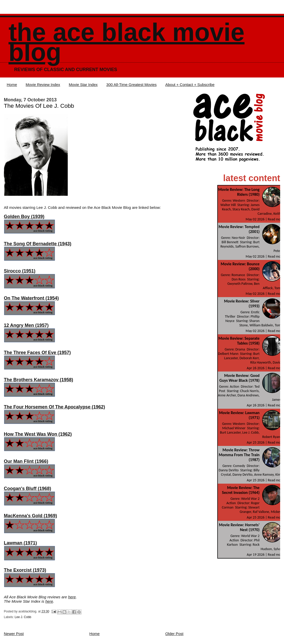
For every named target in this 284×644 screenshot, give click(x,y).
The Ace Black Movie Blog (126, 42)
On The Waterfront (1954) (31, 298)
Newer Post (14, 634)
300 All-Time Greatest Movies (131, 85)
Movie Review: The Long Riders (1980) (239, 192)
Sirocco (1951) (20, 271)
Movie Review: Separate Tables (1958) (239, 341)
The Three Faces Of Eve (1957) (37, 353)
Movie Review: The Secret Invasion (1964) (241, 490)
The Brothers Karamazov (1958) (38, 380)
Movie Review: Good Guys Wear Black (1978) (239, 378)
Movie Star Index (83, 85)
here (72, 597)
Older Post (174, 634)
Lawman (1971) (20, 543)
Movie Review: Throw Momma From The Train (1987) (239, 455)
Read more (276, 219)
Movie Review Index (43, 85)
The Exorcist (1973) (25, 570)
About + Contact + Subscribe (190, 85)
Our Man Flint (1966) (26, 461)
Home (12, 85)
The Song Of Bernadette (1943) (38, 244)
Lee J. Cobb (23, 617)
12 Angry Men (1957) (26, 325)
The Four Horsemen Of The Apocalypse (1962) (54, 407)
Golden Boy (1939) (24, 217)
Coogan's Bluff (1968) (27, 489)
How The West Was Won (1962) (38, 434)
